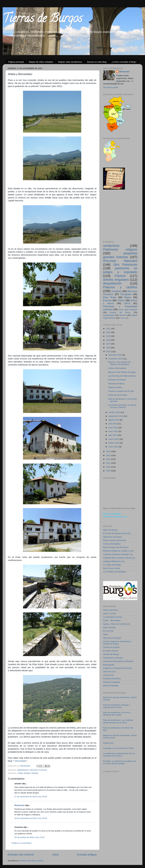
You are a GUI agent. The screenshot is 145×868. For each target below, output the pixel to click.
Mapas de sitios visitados (41, 62)
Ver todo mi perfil (110, 87)
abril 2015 (113, 435)
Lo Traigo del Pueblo (112, 565)
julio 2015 (113, 424)
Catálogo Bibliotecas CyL (114, 561)
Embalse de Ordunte (117, 380)
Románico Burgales (112, 682)
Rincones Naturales (120, 261)
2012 (109, 459)
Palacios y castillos (120, 287)
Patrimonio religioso (120, 249)
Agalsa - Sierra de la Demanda (117, 624)
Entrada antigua (87, 855)
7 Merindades (20, 761)
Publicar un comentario (22, 843)
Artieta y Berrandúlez (117, 368)
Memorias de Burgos (112, 638)
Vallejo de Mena (115, 387)
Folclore (120, 276)
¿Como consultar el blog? (124, 62)
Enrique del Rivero (120, 312)
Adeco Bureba (109, 627)
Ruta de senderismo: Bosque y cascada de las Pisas (117, 706)
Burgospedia (109, 665)
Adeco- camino (110, 613)
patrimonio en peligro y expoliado (120, 270)
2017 (109, 344)
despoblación (23, 770)
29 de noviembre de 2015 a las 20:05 (31, 818)
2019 (109, 336)
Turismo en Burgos (111, 647)
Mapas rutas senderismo (70, 62)
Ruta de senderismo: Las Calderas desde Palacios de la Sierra (118, 721)
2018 (109, 340)
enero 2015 (114, 447)
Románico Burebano (112, 679)
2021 (109, 329)
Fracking (123, 318)
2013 (109, 455)
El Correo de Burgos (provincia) (117, 533)
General (123, 315)
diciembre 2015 (115, 355)
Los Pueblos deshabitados (115, 572)
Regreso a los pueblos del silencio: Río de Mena (119, 363)
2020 (109, 332)
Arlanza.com (109, 675)
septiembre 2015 (116, 416)
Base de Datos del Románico (116, 547)
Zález (105, 634)
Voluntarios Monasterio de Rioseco (118, 661)
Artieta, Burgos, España (28, 773)
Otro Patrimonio (125, 265)
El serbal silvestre (111, 651)
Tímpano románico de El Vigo (121, 391)
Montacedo (20, 805)
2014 (109, 451)
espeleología (109, 315)
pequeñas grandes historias (120, 255)
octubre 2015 (115, 412)
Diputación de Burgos (112, 537)
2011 (109, 463)
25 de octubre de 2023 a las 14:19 (29, 837)
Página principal (16, 62)
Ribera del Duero (110, 610)
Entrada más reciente (21, 855)
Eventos (107, 300)
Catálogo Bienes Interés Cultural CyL (119, 558)
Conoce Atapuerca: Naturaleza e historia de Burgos (117, 643)
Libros (127, 303)
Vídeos (121, 300)
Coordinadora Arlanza (113, 617)
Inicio (55, 855)
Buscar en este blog (97, 62)
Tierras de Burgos (42, 20)
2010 (109, 467)
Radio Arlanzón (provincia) (115, 540)
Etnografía (126, 294)
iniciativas (116, 291)
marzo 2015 (114, 439)
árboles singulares (116, 280)
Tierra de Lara (109, 672)
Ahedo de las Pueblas (118, 395)
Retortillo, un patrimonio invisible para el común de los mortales (119, 762)
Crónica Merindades (112, 544)
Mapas (128, 297)
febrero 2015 (114, 443)
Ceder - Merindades (112, 620)
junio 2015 (113, 428)
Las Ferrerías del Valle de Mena (122, 376)
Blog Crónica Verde (112, 568)
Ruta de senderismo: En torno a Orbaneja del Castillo (117, 714)
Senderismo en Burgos (113, 658)
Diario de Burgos (110, 530)
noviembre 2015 (116, 359)
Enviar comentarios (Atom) (32, 861)
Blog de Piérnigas (111, 686)
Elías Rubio (110, 297)
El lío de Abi (108, 631)
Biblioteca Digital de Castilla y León (118, 551)
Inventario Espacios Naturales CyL (118, 554)
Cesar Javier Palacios (128, 310)
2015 (109, 352)
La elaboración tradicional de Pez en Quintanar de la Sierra (119, 755)
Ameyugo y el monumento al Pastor (119, 748)
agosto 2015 (114, 420)
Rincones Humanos (38, 770)
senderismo (111, 246)
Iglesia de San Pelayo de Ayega (122, 372)
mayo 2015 (114, 431)
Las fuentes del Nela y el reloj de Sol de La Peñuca (122, 406)
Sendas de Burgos (111, 654)
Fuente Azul (108, 743)
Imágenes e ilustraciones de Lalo (117, 668)
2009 (109, 471)
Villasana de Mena (116, 384)
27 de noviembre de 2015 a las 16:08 (31, 797)
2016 (109, 348)
